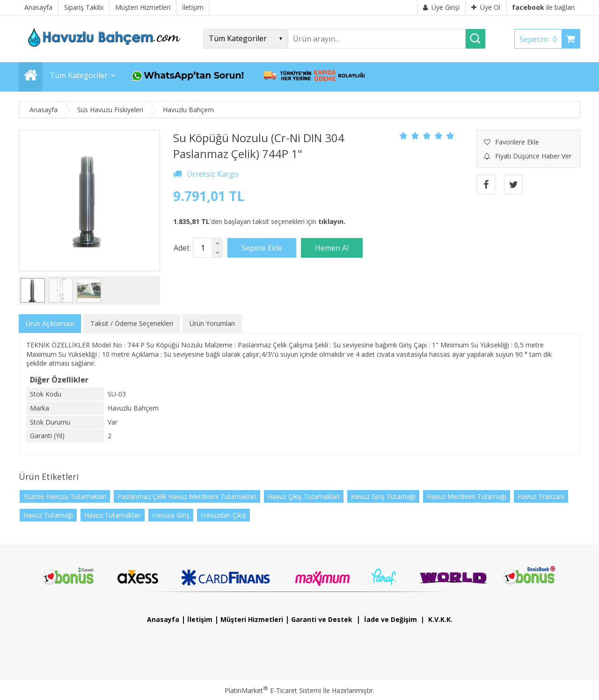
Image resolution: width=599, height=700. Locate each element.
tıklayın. (332, 221)
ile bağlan (543, 7)
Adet (182, 248)
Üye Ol (486, 7)
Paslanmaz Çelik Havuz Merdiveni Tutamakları (187, 496)
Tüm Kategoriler (79, 75)
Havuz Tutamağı (48, 515)
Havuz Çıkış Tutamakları (304, 496)
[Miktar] (203, 248)
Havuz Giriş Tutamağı (383, 496)
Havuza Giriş (171, 515)
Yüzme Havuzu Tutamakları (65, 496)
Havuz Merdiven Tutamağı (467, 496)
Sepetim (541, 39)
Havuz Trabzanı (541, 496)
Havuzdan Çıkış (223, 515)
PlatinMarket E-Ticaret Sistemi (273, 690)
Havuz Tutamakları (113, 515)
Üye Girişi (441, 7)
